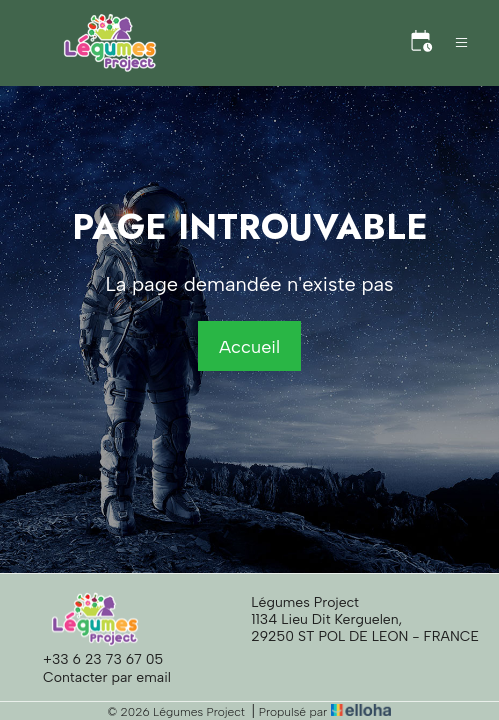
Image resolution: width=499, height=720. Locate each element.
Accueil (249, 347)
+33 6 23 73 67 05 (91, 659)
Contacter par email (95, 677)
